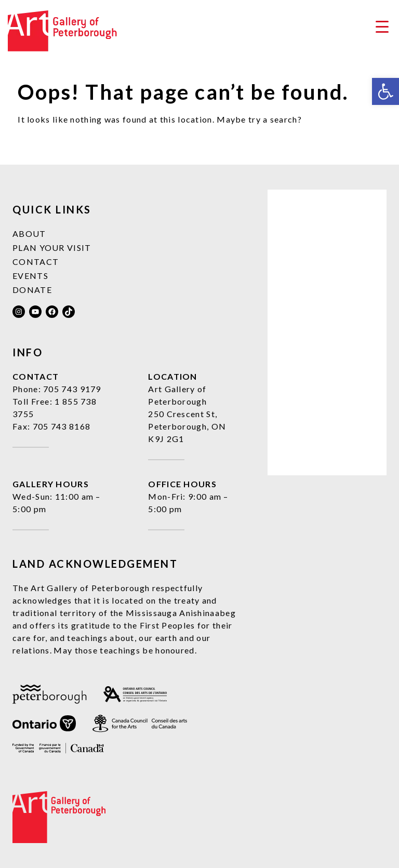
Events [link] (30, 276)
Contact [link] (36, 262)
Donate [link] (32, 290)
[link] (385, 91)
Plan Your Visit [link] (52, 248)
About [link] (29, 233)
